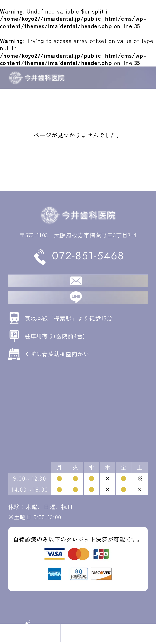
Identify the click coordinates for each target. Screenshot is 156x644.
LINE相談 (86, 314)
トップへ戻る (78, 145)
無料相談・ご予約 (86, 289)
